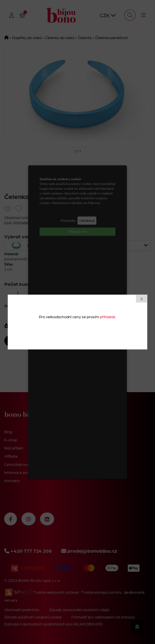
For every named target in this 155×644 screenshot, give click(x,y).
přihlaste (108, 317)
